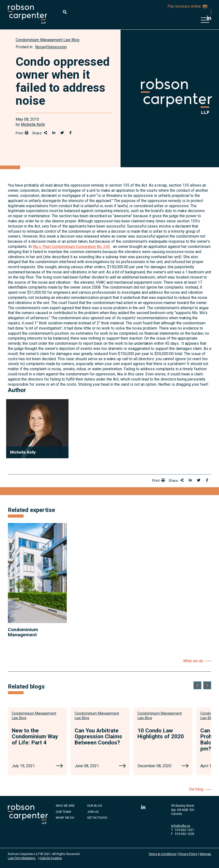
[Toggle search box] (65, 12)
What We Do (65, 818)
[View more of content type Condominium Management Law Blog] (48, 40)
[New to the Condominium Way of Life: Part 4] (59, 766)
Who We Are (65, 806)
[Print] (27, 133)
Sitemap (205, 854)
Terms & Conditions (162, 854)
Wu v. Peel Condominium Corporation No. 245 (71, 247)
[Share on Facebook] (70, 133)
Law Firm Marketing (22, 858)
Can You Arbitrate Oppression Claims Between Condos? (98, 736)
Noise (40, 47)
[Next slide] (207, 685)
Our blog (196, 789)
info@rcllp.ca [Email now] (181, 826)
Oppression (57, 47)
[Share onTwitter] (62, 133)
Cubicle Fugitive (51, 858)
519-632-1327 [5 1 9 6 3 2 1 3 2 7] (184, 830)
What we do (193, 661)
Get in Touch (97, 818)
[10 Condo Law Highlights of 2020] (185, 766)
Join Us (93, 812)
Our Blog (95, 806)
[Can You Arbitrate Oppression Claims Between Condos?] (122, 766)
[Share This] (45, 133)
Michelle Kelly (33, 124)
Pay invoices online (187, 6)
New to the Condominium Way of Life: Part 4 (35, 736)
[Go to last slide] (197, 685)
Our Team (63, 812)
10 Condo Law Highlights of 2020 (161, 734)
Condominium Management (23, 632)
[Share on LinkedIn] (54, 133)
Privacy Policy (188, 854)
